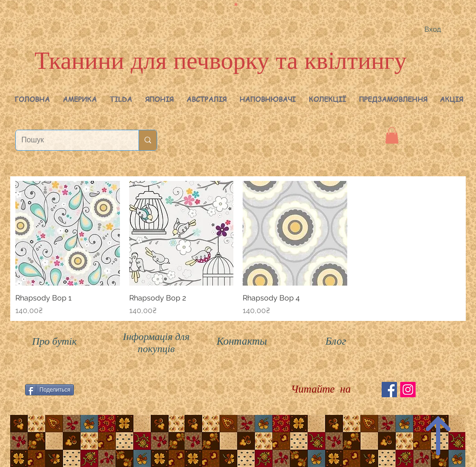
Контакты (242, 341)
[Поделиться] (50, 390)
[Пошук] (70, 140)
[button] (80, 99)
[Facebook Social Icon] (389, 390)
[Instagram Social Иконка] (408, 390)
